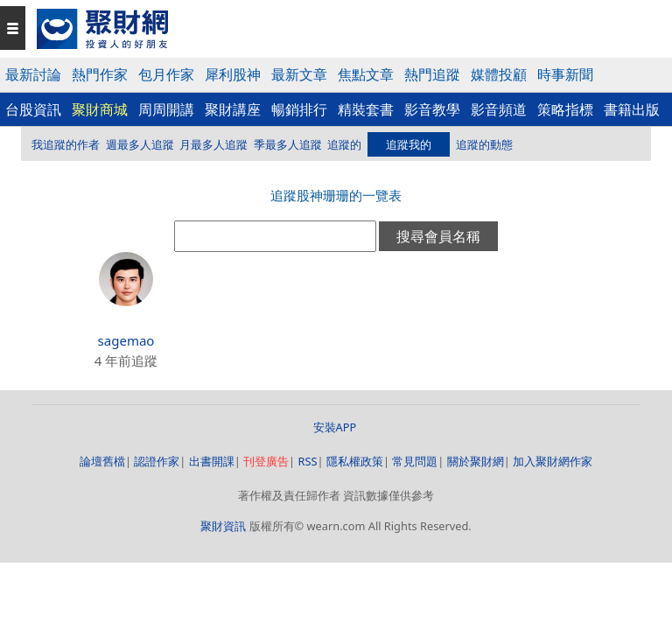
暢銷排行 (299, 109)
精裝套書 (366, 109)
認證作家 (157, 461)
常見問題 (415, 461)
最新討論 (33, 74)
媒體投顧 (499, 74)
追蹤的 (344, 144)
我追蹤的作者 (66, 144)
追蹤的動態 (484, 144)
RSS (307, 461)
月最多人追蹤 (213, 144)
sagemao (126, 340)
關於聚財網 (476, 461)
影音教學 (432, 109)
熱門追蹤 (432, 74)
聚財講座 (233, 109)
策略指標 (565, 109)
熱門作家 (100, 74)
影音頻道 (499, 109)
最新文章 (299, 74)
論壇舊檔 (102, 461)
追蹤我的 (409, 144)
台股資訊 (33, 109)
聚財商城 (100, 109)
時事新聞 (565, 74)
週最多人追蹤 (140, 144)
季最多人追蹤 (288, 144)
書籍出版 (632, 109)
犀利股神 (233, 74)
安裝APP (336, 427)
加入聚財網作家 (553, 461)
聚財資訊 (223, 526)
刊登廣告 (266, 461)
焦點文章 (366, 74)
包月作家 (166, 74)
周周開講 (166, 109)
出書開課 (212, 461)
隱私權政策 (355, 461)
